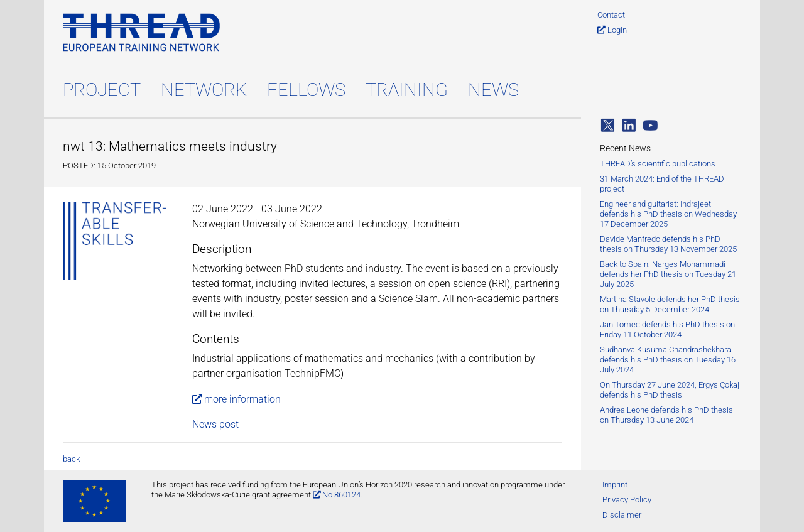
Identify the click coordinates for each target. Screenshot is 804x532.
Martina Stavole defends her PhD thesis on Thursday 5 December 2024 (670, 304)
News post (215, 424)
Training (407, 90)
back (71, 459)
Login (617, 30)
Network (204, 90)
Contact (611, 15)
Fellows (306, 90)
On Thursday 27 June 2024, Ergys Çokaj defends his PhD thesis (670, 390)
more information (242, 399)
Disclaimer (622, 515)
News (493, 90)
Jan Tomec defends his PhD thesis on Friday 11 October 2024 (667, 329)
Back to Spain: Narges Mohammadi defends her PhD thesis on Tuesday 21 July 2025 (668, 274)
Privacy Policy (627, 500)
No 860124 (341, 495)
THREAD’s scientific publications (658, 164)
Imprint (615, 485)
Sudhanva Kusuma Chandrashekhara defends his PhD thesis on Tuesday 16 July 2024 (668, 360)
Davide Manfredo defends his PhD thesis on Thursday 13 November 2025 (668, 244)
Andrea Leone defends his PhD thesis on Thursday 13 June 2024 (666, 415)
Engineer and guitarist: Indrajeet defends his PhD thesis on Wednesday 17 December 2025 (668, 214)
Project (102, 90)
